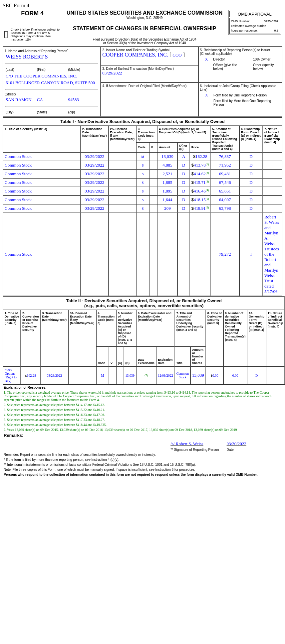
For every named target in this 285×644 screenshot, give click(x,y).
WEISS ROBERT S (27, 57)
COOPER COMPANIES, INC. (135, 55)
